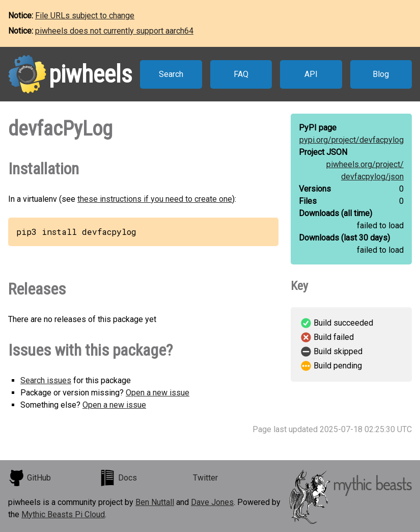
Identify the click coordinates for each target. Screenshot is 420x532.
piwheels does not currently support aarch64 (114, 31)
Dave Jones (212, 502)
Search (171, 74)
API (311, 74)
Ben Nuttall (155, 502)
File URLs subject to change (85, 16)
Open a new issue (158, 393)
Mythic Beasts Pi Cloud (63, 514)
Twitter (205, 478)
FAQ (241, 74)
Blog (381, 74)
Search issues (46, 380)
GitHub (30, 478)
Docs (118, 478)
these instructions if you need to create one (155, 199)
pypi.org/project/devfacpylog (352, 140)
